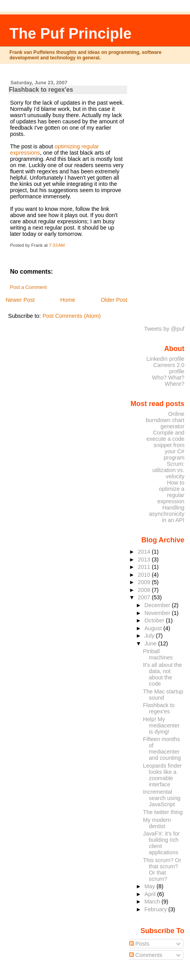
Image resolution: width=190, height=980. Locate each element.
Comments (146, 955)
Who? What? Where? (168, 381)
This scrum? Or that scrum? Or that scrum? (162, 870)
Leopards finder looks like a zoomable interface (162, 775)
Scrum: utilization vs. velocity (168, 470)
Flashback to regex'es (41, 90)
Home (67, 300)
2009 (145, 582)
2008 (145, 590)
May (150, 886)
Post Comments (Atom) (72, 316)
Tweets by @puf (164, 329)
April (151, 894)
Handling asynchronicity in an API (167, 514)
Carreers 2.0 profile (169, 368)
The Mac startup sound (163, 695)
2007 (145, 597)
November (158, 613)
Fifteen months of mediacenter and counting (162, 748)
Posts (139, 944)
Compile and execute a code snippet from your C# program (165, 445)
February (156, 909)
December (158, 605)
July (150, 636)
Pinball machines (158, 654)
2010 (145, 575)
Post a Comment (28, 287)
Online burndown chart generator (165, 420)
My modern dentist (157, 823)
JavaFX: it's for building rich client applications (162, 843)
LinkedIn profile (165, 359)
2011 (145, 567)
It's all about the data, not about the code (163, 674)
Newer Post (20, 300)
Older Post (114, 300)
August (154, 628)
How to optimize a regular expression (171, 492)
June (151, 643)
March (153, 902)
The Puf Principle (70, 33)
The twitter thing (163, 812)
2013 (145, 559)
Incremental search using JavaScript (162, 798)
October (155, 620)
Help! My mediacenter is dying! (162, 725)
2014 (145, 552)
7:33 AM (57, 245)
